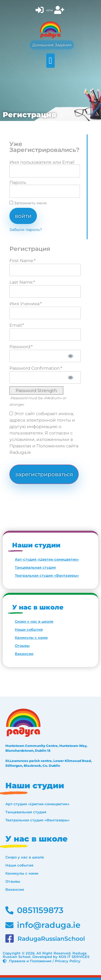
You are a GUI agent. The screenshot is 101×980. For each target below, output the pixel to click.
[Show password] (71, 356)
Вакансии (24, 654)
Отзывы (22, 646)
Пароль (18, 183)
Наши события (29, 629)
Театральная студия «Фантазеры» (47, 575)
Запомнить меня (28, 203)
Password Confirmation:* (36, 368)
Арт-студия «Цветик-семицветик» (47, 559)
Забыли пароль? (26, 230)
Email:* (17, 325)
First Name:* (22, 261)
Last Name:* (22, 282)
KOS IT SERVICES (74, 957)
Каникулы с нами (31, 637)
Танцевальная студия (35, 567)
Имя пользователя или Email (42, 162)
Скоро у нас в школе (34, 621)
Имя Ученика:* (26, 304)
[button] (50, 61)
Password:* (21, 347)
